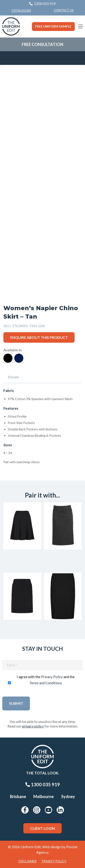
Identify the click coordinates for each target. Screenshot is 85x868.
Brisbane (18, 797)
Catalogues (21, 10)
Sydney (68, 797)
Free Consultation (42, 44)
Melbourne (44, 797)
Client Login (42, 828)
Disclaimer (28, 861)
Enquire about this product (39, 337)
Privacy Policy (52, 677)
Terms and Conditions (46, 683)
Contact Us (64, 10)
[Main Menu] (80, 26)
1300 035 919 (43, 784)
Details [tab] (13, 377)
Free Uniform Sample (53, 26)
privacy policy (33, 726)
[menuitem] (64, 10)
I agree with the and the (46, 680)
